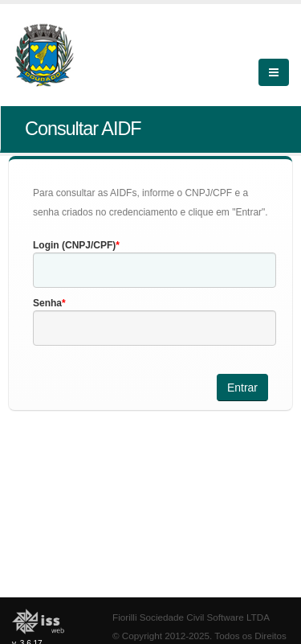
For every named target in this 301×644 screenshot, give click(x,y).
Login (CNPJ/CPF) (74, 245)
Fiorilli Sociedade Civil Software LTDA (191, 617)
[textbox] (155, 270)
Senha (47, 303)
